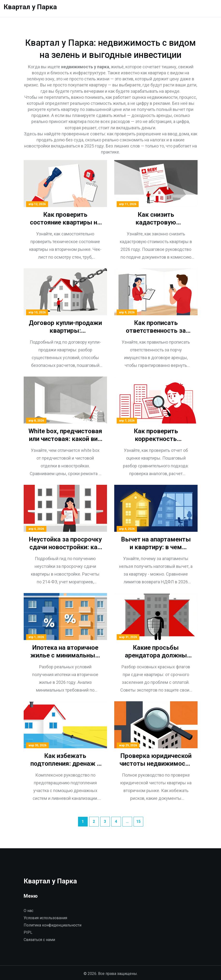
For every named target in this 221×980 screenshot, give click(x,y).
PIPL (28, 932)
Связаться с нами (39, 940)
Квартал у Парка (30, 7)
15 (138, 822)
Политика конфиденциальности (53, 925)
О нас (29, 911)
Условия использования (45, 918)
